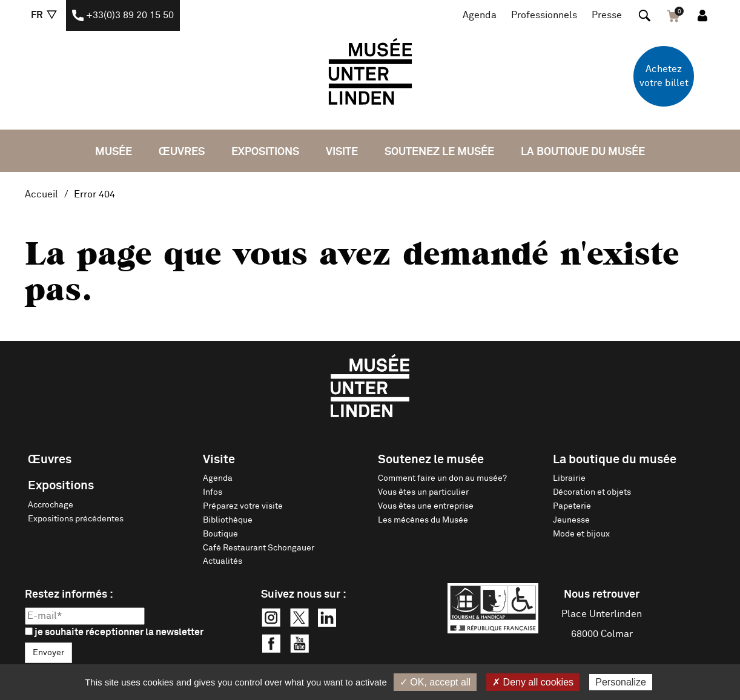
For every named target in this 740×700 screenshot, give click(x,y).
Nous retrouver (602, 595)
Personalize (621, 682)
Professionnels (544, 15)
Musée (114, 152)
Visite (342, 152)
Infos (213, 492)
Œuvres (182, 152)
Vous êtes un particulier (423, 492)
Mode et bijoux (581, 534)
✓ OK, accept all (435, 682)
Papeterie (572, 506)
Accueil (41, 194)
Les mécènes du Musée (423, 520)
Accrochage (51, 505)
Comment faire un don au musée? (442, 478)
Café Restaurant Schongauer (259, 548)
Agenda (480, 15)
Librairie (569, 478)
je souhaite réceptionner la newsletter (114, 632)
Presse (607, 15)
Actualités (223, 561)
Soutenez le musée (439, 152)
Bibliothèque (228, 520)
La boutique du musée (583, 152)
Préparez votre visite (243, 506)
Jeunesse (571, 520)
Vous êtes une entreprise (426, 506)
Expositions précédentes (76, 519)
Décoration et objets (592, 492)
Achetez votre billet (664, 76)
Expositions (265, 152)
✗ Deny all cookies (533, 682)
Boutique (220, 534)
